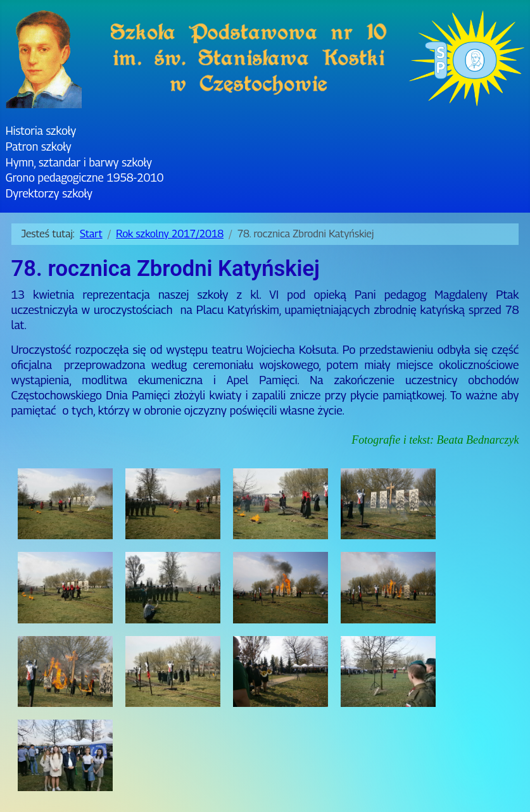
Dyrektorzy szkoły (49, 193)
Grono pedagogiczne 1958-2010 (85, 178)
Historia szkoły (41, 131)
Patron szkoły (39, 147)
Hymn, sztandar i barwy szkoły (79, 162)
